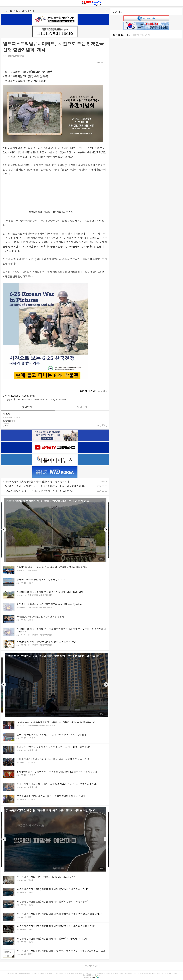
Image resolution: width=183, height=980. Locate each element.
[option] (55, 530)
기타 (23, 62)
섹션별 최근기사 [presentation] (121, 35)
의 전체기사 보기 (92, 391)
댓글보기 (28, 407)
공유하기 (106, 11)
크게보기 (101, 62)
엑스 (11, 62)
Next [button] (106, 529)
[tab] (121, 35)
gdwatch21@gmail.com (23, 396)
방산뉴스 (13, 11)
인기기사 (117, 12)
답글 (7, 425)
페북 (5, 62)
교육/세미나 (28, 11)
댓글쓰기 (82, 407)
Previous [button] (4, 529)
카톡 (17, 62)
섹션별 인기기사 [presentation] (141, 35)
